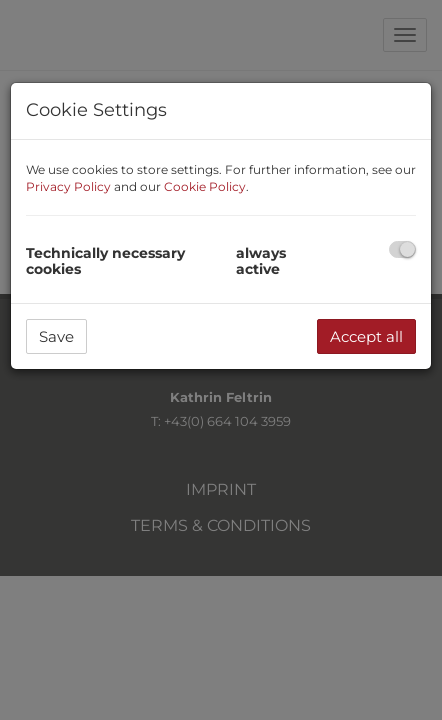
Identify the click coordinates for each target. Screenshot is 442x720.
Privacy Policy (68, 186)
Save (56, 336)
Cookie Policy (205, 186)
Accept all (366, 336)
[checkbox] (402, 249)
